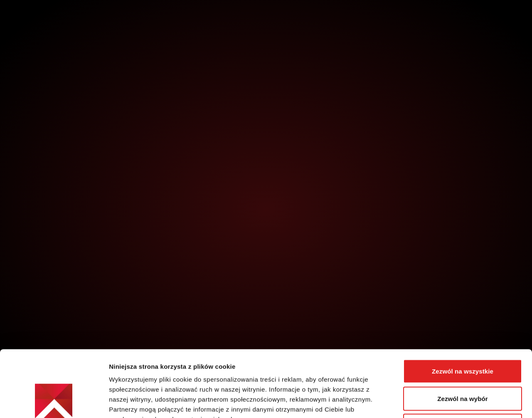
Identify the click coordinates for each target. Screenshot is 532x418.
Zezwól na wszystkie (463, 309)
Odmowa (463, 363)
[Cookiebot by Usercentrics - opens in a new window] (54, 402)
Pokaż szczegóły (443, 402)
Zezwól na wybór (463, 336)
